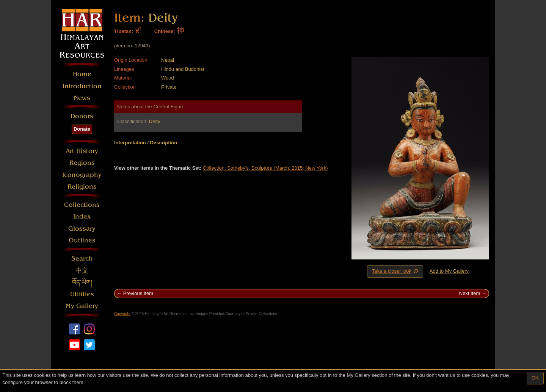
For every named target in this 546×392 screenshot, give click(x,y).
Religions (82, 187)
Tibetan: (124, 31)
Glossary (82, 229)
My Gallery (82, 306)
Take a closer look (396, 271)
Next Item (470, 293)
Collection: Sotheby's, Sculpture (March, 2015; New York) (265, 168)
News (82, 98)
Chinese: (165, 31)
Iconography (82, 175)
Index (82, 216)
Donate (82, 129)
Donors (82, 116)
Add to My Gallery (449, 271)
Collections (82, 205)
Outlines (82, 240)
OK (535, 378)
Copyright (122, 314)
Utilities (82, 294)
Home (82, 74)
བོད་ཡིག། (82, 282)
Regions (82, 163)
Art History (82, 151)
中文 (82, 271)
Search (82, 258)
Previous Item (138, 293)
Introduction (82, 86)
